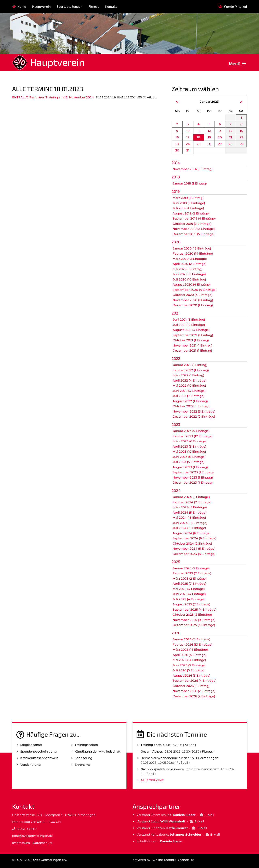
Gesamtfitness (152, 751)
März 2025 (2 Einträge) (190, 578)
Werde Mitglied (235, 6)
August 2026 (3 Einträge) (191, 676)
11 (198, 131)
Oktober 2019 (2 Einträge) (192, 224)
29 (241, 144)
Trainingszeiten (86, 745)
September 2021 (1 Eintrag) (193, 335)
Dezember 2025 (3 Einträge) (194, 625)
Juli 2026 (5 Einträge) (188, 670)
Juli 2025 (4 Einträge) (189, 599)
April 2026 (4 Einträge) (189, 655)
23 (177, 144)
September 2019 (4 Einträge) (194, 218)
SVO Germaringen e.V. (50, 860)
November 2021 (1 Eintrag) (192, 345)
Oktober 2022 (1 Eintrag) (191, 406)
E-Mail (209, 815)
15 (241, 131)
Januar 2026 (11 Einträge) (191, 639)
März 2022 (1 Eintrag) (188, 375)
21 (231, 137)
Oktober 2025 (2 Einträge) (192, 615)
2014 (176, 163)
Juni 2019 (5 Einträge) (189, 203)
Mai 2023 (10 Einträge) (189, 452)
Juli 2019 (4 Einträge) (188, 208)
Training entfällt (153, 745)
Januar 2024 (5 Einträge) (191, 497)
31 (188, 150)
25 (198, 144)
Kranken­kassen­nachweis (39, 758)
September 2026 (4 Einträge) (194, 681)
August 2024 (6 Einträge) (192, 533)
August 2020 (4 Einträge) (192, 284)
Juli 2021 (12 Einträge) (189, 325)
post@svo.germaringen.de (32, 836)
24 (188, 144)
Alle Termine (152, 780)
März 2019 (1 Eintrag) (188, 198)
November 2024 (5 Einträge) (194, 549)
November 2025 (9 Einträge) (194, 620)
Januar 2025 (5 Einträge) (191, 568)
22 (241, 137)
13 (220, 131)
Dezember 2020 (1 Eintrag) (193, 305)
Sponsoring (83, 758)
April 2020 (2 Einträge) (189, 264)
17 (188, 137)
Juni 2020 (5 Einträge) (189, 274)
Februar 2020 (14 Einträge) (193, 253)
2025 (176, 562)
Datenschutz (43, 843)
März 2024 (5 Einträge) (190, 507)
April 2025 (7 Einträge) (189, 584)
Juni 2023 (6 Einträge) (189, 457)
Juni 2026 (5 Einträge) (189, 665)
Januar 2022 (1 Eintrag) (190, 365)
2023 (176, 425)
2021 (176, 313)
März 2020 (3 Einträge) (190, 259)
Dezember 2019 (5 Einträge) (194, 234)
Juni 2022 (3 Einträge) (189, 391)
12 (209, 131)
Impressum (21, 843)
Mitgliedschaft (31, 745)
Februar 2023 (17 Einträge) (193, 436)
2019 (176, 192)
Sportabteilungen (70, 6)
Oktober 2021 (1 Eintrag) (191, 340)
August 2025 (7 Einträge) (191, 604)
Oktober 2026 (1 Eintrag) (191, 686)
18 (198, 137)
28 (231, 144)
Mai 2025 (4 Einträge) (189, 589)
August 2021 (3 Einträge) (191, 330)
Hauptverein (41, 6)
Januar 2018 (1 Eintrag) (190, 183)
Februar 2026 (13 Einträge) (193, 645)
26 (209, 144)
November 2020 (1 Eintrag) (193, 300)
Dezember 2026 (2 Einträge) (194, 696)
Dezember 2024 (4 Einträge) (194, 554)
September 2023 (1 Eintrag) (193, 472)
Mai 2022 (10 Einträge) (189, 385)
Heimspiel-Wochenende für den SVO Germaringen (179, 758)
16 (177, 137)
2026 (176, 633)
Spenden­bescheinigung (38, 751)
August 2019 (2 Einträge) (191, 213)
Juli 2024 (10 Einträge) (189, 528)
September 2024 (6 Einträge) (194, 538)
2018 (176, 177)
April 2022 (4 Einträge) (189, 380)
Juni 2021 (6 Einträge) (189, 319)
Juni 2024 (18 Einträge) (190, 523)
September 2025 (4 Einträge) (194, 609)
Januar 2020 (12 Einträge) (192, 248)
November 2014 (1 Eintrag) (193, 169)
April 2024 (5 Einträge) (189, 512)
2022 (176, 359)
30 (177, 150)
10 (188, 131)
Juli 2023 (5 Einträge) (188, 462)
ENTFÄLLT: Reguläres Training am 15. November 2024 (53, 97)
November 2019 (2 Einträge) (194, 229)
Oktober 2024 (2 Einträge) (192, 543)
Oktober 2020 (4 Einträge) (192, 295)
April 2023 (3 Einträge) (189, 446)
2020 (176, 242)
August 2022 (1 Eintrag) (190, 401)
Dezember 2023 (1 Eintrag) (193, 483)
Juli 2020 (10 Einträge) (189, 279)
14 (231, 131)
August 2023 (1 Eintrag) (190, 467)
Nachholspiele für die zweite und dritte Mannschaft (180, 769)
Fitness (94, 6)
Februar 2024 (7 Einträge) (192, 502)
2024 (176, 491)
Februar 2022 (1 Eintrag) (191, 370)
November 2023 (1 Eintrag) (193, 477)
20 (220, 137)
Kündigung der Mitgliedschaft (98, 751)
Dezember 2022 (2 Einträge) (194, 416)
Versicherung (30, 765)
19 (209, 137)
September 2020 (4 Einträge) (195, 290)
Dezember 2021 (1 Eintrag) (192, 350)
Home (22, 6)
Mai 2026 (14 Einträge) (189, 660)
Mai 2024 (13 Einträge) (189, 518)
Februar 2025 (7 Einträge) (192, 573)
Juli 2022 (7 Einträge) (188, 396)
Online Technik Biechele (171, 860)
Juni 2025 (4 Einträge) (189, 594)
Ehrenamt (82, 765)
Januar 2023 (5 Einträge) (191, 431)
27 (220, 144)
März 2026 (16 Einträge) (190, 650)
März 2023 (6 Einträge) (190, 441)
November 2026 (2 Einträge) (194, 691)
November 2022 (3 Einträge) (194, 411)
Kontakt (111, 6)
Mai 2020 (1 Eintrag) (187, 269)
